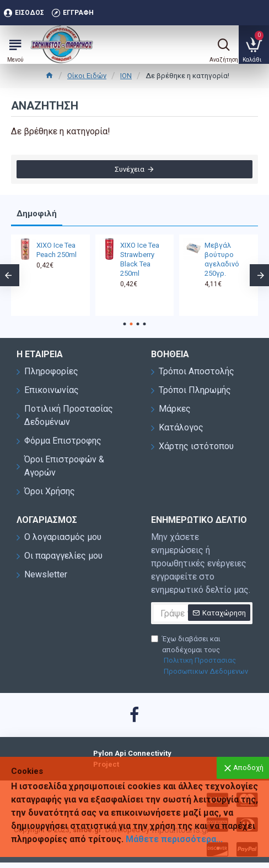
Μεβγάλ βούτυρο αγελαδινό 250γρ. (222, 259)
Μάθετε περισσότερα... (174, 839)
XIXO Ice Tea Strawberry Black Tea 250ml (140, 259)
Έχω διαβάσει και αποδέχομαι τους (202, 656)
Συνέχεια (130, 169)
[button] (125, 324)
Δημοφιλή (37, 214)
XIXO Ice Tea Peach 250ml (57, 250)
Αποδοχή (248, 768)
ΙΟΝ (126, 76)
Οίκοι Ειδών (87, 76)
